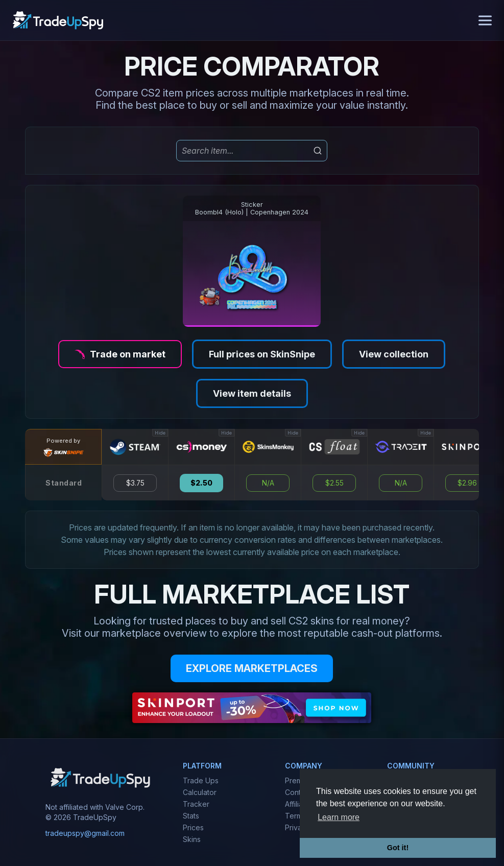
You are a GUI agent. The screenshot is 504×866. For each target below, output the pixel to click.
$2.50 (201, 483)
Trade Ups (201, 780)
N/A (268, 483)
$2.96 (467, 483)
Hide (160, 433)
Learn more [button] (339, 817)
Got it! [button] (398, 848)
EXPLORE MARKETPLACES (252, 668)
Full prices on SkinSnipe (262, 354)
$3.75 (135, 483)
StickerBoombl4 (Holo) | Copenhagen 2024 (252, 208)
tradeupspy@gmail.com (85, 833)
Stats (191, 816)
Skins (192, 839)
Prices (193, 827)
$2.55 (334, 483)
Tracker (196, 804)
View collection (394, 354)
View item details (252, 393)
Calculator (200, 792)
